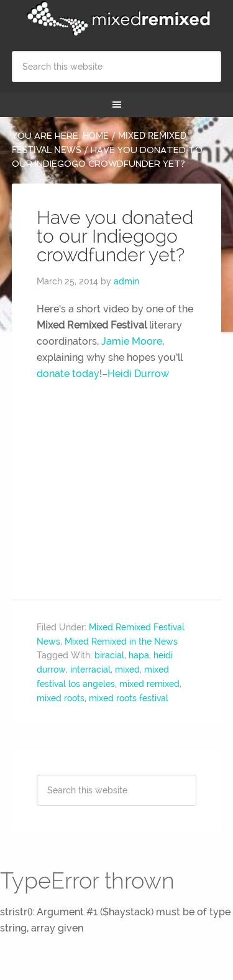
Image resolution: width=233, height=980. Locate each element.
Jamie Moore (132, 341)
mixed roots (61, 698)
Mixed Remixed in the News (121, 642)
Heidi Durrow (138, 374)
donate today (68, 374)
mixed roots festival (129, 698)
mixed (127, 670)
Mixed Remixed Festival (117, 19)
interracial (90, 670)
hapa (139, 655)
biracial (109, 655)
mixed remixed (149, 684)
